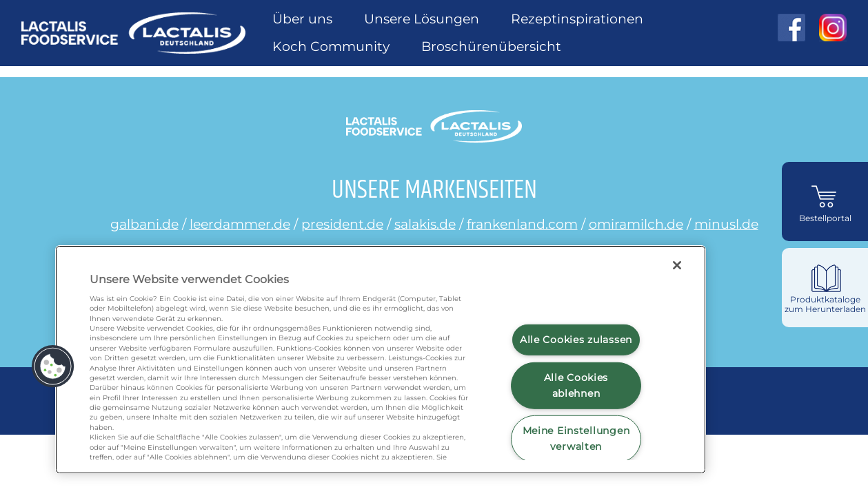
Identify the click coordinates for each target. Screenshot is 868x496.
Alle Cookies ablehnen (576, 385)
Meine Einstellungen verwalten (576, 438)
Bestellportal (825, 218)
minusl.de (726, 224)
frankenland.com (522, 224)
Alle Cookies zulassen (576, 340)
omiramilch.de (636, 224)
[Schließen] (677, 265)
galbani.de (144, 224)
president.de (342, 224)
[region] (381, 360)
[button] (53, 366)
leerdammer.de (240, 224)
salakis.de (425, 224)
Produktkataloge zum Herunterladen (825, 304)
